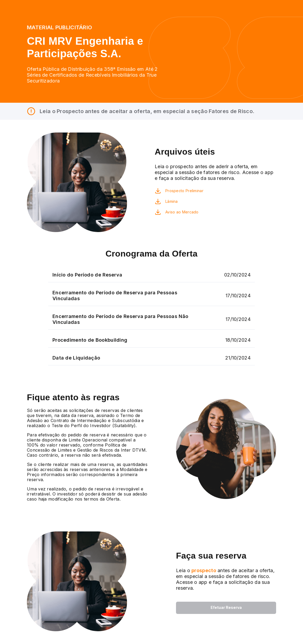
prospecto (203, 570)
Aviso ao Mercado (182, 212)
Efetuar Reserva (226, 607)
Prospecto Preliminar (184, 191)
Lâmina (172, 201)
